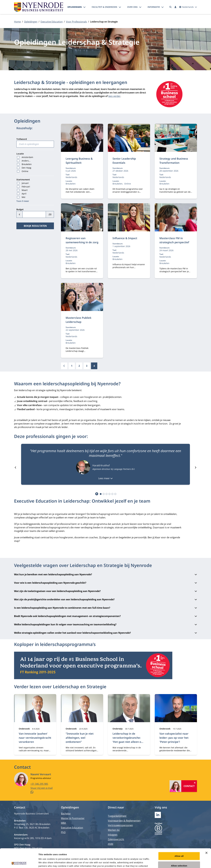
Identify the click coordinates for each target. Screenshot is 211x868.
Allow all (179, 837)
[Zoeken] (171, 7)
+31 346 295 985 (39, 784)
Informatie (154, 7)
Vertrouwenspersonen (120, 825)
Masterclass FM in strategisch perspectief (174, 240)
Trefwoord (22, 139)
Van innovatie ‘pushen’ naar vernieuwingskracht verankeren (35, 738)
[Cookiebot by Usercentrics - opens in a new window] (19, 862)
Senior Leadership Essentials (124, 161)
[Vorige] (64, 366)
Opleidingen (75, 7)
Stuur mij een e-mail (42, 788)
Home (17, 22)
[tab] (101, 494)
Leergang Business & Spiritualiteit (79, 161)
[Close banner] (206, 834)
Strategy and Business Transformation (174, 161)
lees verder (114, 96)
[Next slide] (195, 467)
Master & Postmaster (73, 818)
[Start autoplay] (97, 494)
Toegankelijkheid (117, 816)
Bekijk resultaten (35, 226)
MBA (63, 823)
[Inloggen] (175, 7)
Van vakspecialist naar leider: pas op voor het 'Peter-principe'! (174, 738)
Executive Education (52, 22)
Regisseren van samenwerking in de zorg (82, 240)
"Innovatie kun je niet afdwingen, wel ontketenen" (80, 738)
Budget (20, 209)
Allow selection (179, 847)
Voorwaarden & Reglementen (124, 821)
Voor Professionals (76, 22)
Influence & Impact (125, 238)
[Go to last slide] (16, 467)
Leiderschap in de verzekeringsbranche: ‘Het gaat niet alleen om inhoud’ (128, 740)
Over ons (132, 7)
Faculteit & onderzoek (104, 7)
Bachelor (66, 814)
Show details (154, 862)
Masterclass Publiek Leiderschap (79, 320)
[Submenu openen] (84, 7)
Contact (189, 786)
